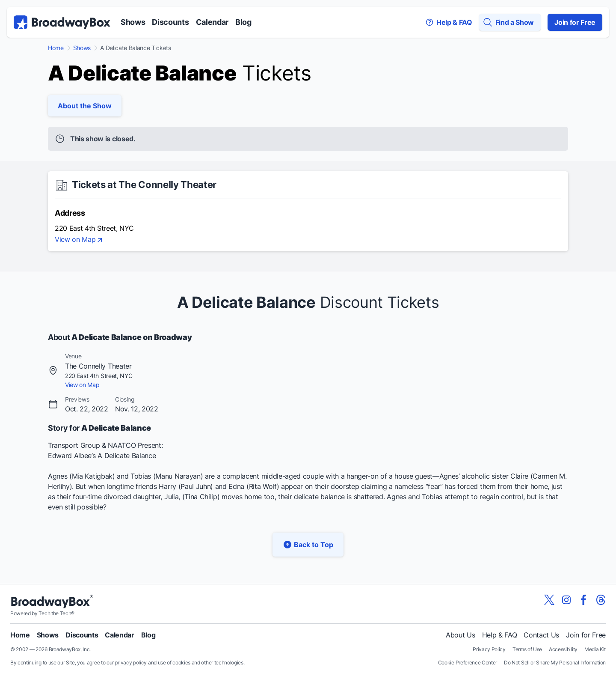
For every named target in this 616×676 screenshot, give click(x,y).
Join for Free (575, 22)
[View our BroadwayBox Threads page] (601, 600)
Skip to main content (308, 0)
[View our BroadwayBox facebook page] (583, 600)
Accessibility (563, 649)
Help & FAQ (500, 635)
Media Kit (595, 649)
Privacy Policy (489, 649)
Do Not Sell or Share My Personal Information (555, 663)
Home (56, 48)
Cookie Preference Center (468, 663)
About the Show (85, 106)
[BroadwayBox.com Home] (62, 22)
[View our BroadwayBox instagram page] (566, 600)
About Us (460, 635)
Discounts (170, 22)
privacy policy (131, 663)
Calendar (212, 22)
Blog (243, 22)
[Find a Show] (510, 22)
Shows (133, 22)
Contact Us (541, 635)
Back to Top (308, 544)
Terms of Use (527, 649)
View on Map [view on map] (79, 240)
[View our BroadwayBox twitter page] (549, 600)
